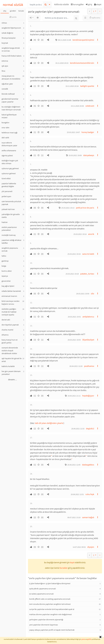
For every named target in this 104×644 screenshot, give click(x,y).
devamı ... (12, 379)
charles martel (7, 330)
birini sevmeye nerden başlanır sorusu (11, 303)
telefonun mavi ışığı (9, 133)
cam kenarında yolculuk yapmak (11, 203)
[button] (62, 5)
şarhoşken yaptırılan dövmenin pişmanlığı (46, 620)
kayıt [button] (72, 562)
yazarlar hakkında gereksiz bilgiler (9, 185)
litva (3, 71)
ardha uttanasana (9, 150)
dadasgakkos (88, 465)
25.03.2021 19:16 (74, 254)
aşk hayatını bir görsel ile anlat (12, 360)
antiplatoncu (88, 317)
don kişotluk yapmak (10, 325)
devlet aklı (6, 320)
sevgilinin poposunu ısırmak (10, 249)
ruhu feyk (90, 494)
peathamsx (89, 366)
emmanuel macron (9, 296)
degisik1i (90, 428)
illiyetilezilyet (88, 340)
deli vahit (5, 138)
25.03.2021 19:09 (75, 155)
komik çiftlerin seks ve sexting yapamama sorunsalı (50, 599)
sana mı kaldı (88, 254)
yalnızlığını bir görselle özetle (11, 216)
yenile (13, 17)
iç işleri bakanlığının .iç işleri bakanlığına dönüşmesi (50, 583)
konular (21, 11)
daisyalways (89, 155)
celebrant (90, 106)
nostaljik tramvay (9, 235)
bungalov (5, 122)
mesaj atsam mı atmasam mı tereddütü (11, 77)
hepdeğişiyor (88, 396)
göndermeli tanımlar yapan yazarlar (10, 100)
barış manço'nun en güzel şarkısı (10, 341)
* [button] (51, 456)
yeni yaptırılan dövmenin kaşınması (44, 625)
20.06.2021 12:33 (78, 429)
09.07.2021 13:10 (74, 517)
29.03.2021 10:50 (83, 294)
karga (4, 266)
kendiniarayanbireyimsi (83, 40)
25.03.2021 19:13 (68, 208)
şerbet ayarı (6, 196)
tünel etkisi (6, 178)
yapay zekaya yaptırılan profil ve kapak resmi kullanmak (52, 630)
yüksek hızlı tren (8, 209)
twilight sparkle (87, 86)
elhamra (5, 335)
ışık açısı (5, 66)
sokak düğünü (7, 33)
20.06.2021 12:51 (77, 494)
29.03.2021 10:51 (74, 317)
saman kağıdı (88, 517)
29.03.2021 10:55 (74, 340)
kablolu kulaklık (8, 366)
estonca (5, 61)
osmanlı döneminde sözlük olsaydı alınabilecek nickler (10, 351)
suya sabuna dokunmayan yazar (9, 144)
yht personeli (7, 191)
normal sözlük (13, 5)
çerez (83, 639)
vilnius (4, 23)
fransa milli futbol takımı (12, 56)
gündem (13, 11)
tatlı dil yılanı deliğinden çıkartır (49, 423)
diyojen (91, 547)
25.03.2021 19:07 (73, 132)
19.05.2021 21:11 (74, 396)
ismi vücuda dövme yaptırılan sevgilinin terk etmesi (50, 604)
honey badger (88, 132)
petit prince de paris (85, 208)
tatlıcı (4, 256)
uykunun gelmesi (9, 173)
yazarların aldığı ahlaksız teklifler (11, 242)
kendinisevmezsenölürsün (82, 63)
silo (92, 293)
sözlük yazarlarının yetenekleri (9, 229)
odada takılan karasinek (11, 291)
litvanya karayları (9, 38)
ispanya (5, 276)
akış (5, 11)
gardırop (5, 261)
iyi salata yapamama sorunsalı (41, 594)
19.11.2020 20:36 (77, 106)
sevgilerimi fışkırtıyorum (11, 28)
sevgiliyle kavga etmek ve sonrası (11, 49)
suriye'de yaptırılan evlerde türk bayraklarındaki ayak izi (52, 609)
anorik (91, 234)
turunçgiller (77, 4)
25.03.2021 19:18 (72, 274)
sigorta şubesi (7, 155)
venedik (5, 89)
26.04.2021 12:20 (76, 366)
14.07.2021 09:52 (79, 547)
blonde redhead (8, 94)
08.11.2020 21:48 (64, 40)
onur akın (5, 128)
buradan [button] (64, 568)
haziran (5, 222)
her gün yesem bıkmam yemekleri (11, 373)
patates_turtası (87, 274)
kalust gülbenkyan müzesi (9, 116)
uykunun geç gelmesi (10, 168)
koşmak (5, 43)
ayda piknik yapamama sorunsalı (43, 589)
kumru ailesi (7, 271)
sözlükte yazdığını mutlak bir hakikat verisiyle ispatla (9, 312)
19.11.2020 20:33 (62, 63)
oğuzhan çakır (7, 84)
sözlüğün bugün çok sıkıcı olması (10, 162)
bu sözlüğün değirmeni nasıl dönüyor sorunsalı (11, 108)
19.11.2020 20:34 (72, 86)
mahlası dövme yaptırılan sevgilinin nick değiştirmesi (50, 614)
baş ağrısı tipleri (8, 286)
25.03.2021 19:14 (80, 234)
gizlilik (89, 639)
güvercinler (6, 281)
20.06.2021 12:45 (74, 465)
